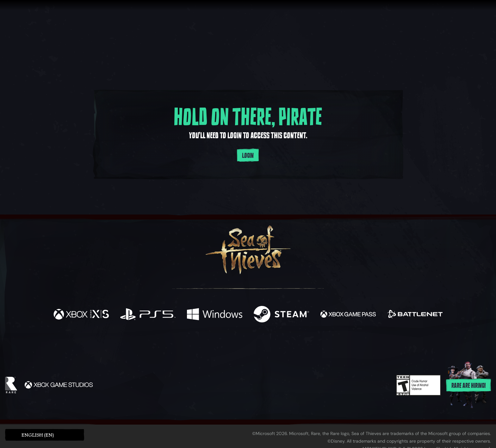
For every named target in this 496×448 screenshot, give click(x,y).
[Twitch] (220, 345)
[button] (45, 435)
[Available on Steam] (281, 315)
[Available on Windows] (215, 315)
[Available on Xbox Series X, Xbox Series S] (81, 315)
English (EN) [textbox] (38, 435)
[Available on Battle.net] (415, 315)
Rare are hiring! (468, 386)
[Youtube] (246, 345)
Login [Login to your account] (248, 156)
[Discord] (274, 346)
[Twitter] (201, 345)
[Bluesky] (309, 346)
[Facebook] (185, 344)
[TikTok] (291, 345)
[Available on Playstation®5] (148, 315)
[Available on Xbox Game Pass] (348, 315)
